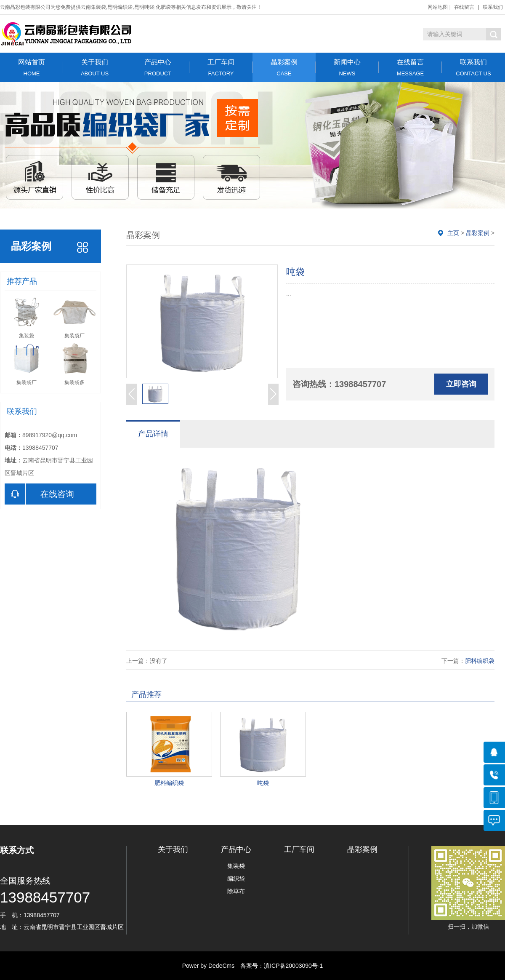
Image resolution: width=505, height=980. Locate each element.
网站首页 (32, 68)
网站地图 (438, 7)
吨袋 (263, 783)
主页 (453, 233)
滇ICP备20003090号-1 (293, 966)
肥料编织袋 (480, 661)
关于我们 (95, 68)
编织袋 (236, 879)
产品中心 (158, 68)
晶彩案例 (284, 68)
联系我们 (493, 7)
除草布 (236, 891)
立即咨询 (461, 384)
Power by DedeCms (209, 966)
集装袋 (236, 866)
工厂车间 (221, 68)
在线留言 (464, 7)
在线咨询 (39, 494)
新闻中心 (347, 68)
